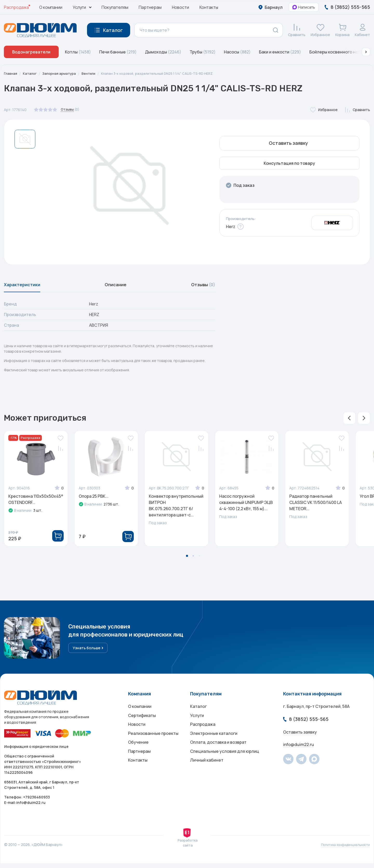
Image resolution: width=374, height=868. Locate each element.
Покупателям (115, 7)
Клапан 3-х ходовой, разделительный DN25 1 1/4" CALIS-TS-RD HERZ (166, 74)
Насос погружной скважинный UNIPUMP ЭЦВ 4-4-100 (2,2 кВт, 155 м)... (246, 505)
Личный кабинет (207, 774)
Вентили (93, 74)
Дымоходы (163, 52)
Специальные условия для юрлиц (225, 763)
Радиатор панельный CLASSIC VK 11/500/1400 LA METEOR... (316, 505)
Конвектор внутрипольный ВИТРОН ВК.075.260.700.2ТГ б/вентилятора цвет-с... (176, 509)
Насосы (237, 52)
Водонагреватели (31, 52)
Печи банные (118, 52)
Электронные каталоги (214, 743)
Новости (181, 7)
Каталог (31, 74)
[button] (366, 52)
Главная (11, 74)
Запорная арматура (62, 74)
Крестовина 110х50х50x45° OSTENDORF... (36, 502)
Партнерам (150, 7)
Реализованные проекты (153, 743)
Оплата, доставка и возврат (218, 753)
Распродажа (16, 7)
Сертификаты (142, 722)
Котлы (78, 52)
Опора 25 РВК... (94, 499)
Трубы (203, 52)
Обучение (138, 753)
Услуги (197, 722)
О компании (51, 7)
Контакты (209, 7)
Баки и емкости (280, 52)
